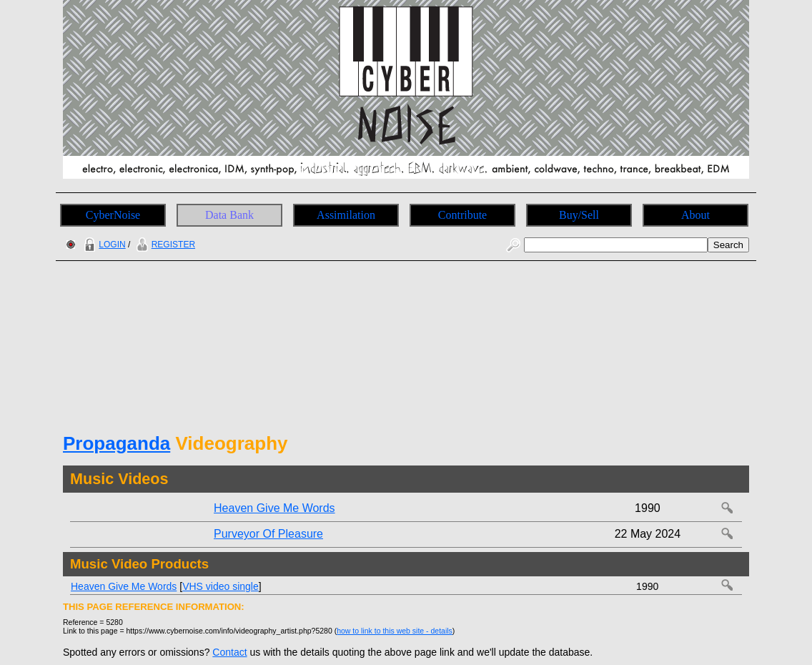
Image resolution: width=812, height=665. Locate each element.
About (695, 215)
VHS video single (221, 586)
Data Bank (229, 215)
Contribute (462, 215)
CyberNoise (113, 215)
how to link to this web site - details (395, 631)
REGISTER (164, 245)
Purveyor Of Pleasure (268, 534)
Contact (229, 652)
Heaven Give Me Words (274, 508)
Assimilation (346, 215)
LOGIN (103, 245)
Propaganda (117, 443)
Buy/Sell (579, 215)
